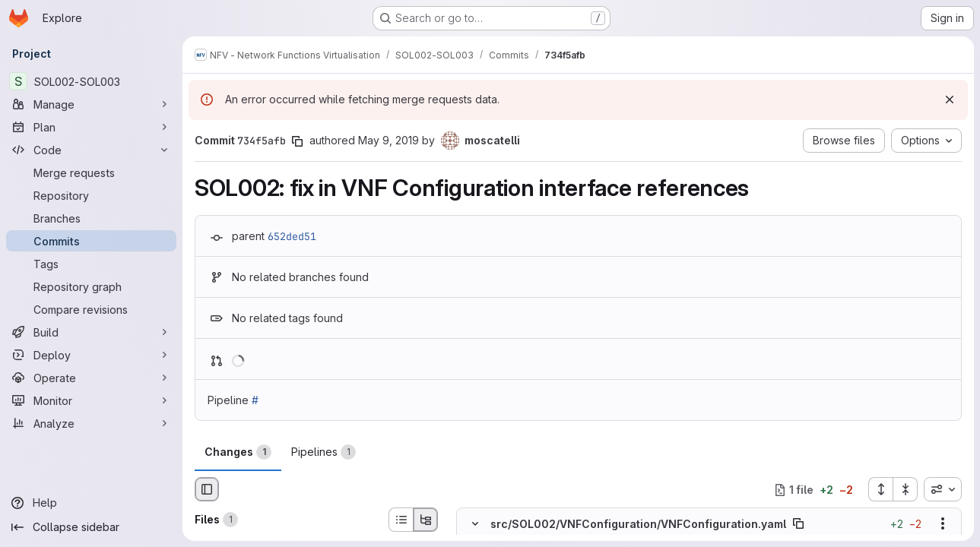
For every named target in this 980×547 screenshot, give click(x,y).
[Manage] (91, 104)
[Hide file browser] (207, 489)
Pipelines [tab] (323, 452)
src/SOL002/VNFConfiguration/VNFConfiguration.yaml (638, 524)
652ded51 (292, 236)
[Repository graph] (91, 286)
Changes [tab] (238, 452)
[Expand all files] (880, 489)
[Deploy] (91, 355)
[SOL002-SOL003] (91, 81)
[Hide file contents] (475, 524)
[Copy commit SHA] (297, 141)
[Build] (91, 332)
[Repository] (91, 195)
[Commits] (91, 241)
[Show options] (943, 524)
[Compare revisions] (91, 309)
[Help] (91, 503)
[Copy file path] (798, 524)
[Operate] (91, 378)
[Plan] (91, 127)
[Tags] (91, 264)
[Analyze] (91, 423)
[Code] (91, 150)
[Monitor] (91, 400)
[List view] (401, 520)
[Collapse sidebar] (91, 527)
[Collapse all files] (905, 489)
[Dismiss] (950, 100)
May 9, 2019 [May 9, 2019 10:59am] (389, 140)
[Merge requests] (91, 172)
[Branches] (91, 218)
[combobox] (943, 489)
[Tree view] (426, 520)
